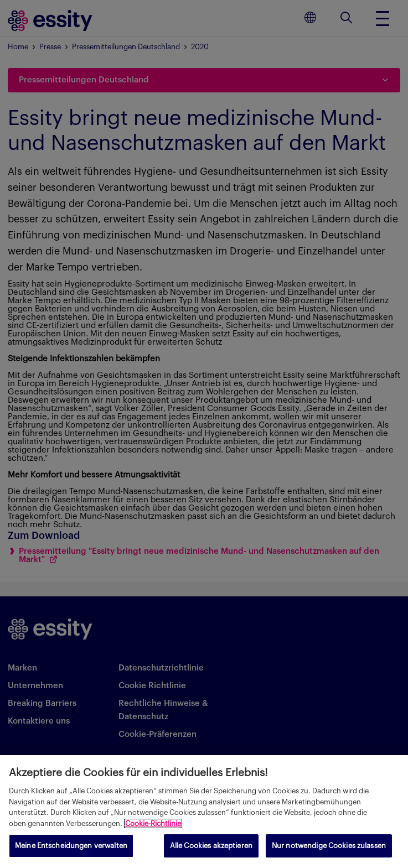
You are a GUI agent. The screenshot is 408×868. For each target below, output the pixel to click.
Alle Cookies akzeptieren (211, 846)
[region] (204, 812)
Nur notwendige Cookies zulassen (329, 846)
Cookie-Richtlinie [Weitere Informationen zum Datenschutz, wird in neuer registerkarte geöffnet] (153, 823)
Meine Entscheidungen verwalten (71, 846)
